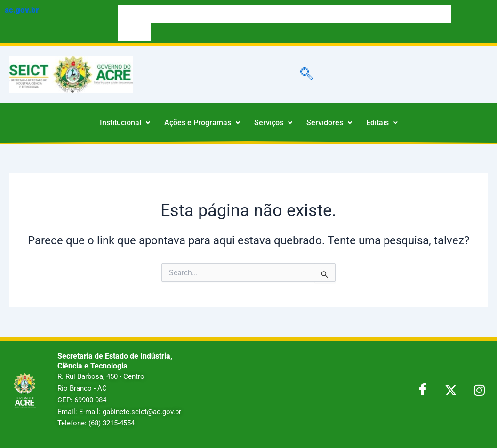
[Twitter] (451, 390)
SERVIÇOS (135, 14)
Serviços (273, 123)
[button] (125, 123)
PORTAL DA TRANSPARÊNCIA (381, 14)
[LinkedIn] (479, 390)
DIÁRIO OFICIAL (238, 14)
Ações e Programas (202, 123)
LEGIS (273, 14)
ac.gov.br (22, 10)
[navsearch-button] (306, 74)
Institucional (125, 123)
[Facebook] (423, 390)
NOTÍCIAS (434, 14)
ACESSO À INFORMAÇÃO (184, 14)
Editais (382, 123)
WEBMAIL (134, 32)
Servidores (329, 123)
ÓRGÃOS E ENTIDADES (315, 14)
